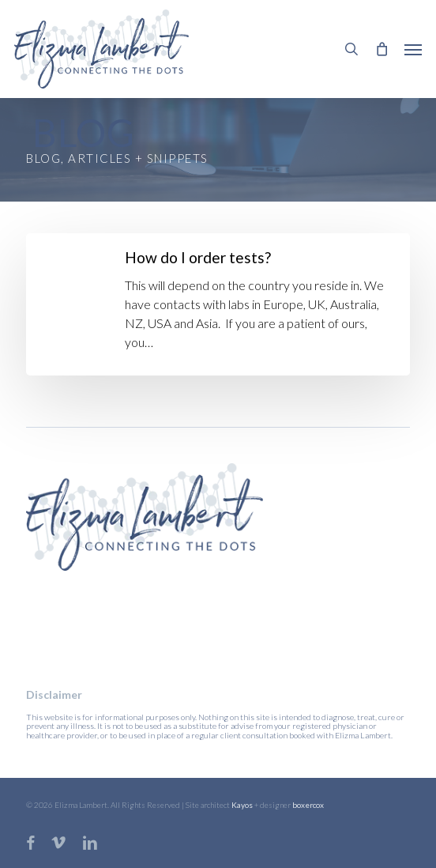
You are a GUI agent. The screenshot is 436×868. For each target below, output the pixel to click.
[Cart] (381, 49)
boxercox (308, 805)
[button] (413, 49)
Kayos (242, 805)
